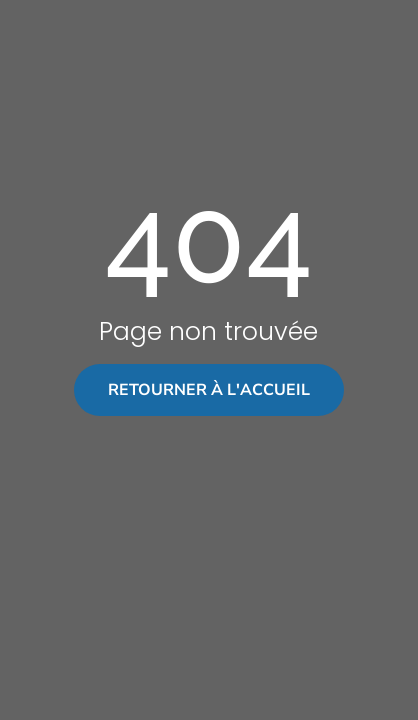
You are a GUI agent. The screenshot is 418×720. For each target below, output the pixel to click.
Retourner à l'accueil (209, 390)
